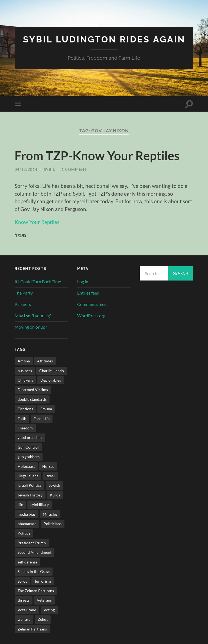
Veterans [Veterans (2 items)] (44, 600)
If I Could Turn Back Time (38, 281)
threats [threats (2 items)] (24, 600)
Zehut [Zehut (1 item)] (43, 619)
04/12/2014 (26, 169)
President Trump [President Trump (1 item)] (32, 543)
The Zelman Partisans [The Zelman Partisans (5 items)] (36, 591)
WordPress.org (91, 316)
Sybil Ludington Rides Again (104, 39)
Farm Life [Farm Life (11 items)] (42, 418)
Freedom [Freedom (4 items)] (25, 428)
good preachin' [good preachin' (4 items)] (30, 437)
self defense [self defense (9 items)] (27, 562)
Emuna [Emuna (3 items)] (46, 409)
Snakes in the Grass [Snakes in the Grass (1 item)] (34, 571)
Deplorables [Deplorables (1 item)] (51, 380)
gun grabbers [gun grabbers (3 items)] (29, 457)
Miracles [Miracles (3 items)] (50, 514)
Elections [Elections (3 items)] (25, 409)
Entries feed (88, 293)
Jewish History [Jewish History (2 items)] (30, 495)
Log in (83, 281)
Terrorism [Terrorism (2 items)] (43, 581)
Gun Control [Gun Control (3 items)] (28, 447)
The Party (24, 293)
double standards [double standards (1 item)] (32, 399)
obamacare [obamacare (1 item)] (27, 524)
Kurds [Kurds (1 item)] (55, 495)
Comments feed (92, 304)
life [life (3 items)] (20, 504)
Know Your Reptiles (37, 222)
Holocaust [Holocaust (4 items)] (26, 466)
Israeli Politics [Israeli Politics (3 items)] (30, 485)
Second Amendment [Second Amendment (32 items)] (35, 552)
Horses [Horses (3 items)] (48, 466)
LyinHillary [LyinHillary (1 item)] (40, 504)
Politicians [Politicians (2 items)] (53, 524)
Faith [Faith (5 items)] (22, 418)
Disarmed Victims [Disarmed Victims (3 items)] (33, 390)
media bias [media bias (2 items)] (27, 514)
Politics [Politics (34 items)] (24, 533)
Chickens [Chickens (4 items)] (25, 380)
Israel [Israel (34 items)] (50, 476)
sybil (49, 169)
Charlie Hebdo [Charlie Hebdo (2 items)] (52, 371)
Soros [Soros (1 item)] (22, 581)
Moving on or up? (31, 327)
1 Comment (74, 169)
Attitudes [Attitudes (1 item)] (45, 361)
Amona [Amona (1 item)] (24, 361)
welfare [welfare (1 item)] (24, 619)
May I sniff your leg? (33, 316)
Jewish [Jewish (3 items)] (54, 485)
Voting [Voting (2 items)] (49, 610)
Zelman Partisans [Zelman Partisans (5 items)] (32, 629)
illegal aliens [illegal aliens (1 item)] (28, 476)
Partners (23, 304)
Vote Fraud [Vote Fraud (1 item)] (27, 610)
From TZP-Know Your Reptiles (97, 156)
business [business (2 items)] (25, 371)
